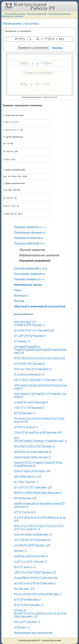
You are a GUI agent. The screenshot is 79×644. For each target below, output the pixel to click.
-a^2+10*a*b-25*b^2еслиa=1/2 (32, 540)
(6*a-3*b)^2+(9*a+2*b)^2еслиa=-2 (35, 446)
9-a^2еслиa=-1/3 (24, 589)
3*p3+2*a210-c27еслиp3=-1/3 (32, 471)
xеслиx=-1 (20, 551)
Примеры (57, 48)
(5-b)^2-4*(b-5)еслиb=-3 (29, 605)
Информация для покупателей (33, 633)
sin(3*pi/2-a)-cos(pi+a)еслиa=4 (33, 452)
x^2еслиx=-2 (22, 627)
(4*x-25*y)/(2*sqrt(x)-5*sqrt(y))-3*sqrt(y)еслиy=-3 (40, 439)
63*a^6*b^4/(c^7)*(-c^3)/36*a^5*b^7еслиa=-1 (30, 323)
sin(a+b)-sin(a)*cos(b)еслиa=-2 (33, 534)
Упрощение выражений (59, 14)
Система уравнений (26, 268)
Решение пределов (26, 227)
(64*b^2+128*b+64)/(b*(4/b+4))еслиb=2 (38, 493)
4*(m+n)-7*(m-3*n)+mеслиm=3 (33, 369)
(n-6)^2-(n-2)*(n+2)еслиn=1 (31, 562)
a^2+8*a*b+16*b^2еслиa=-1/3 (32, 545)
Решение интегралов (27, 238)
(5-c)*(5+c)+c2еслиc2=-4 (29, 374)
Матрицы (20, 295)
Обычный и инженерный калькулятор (40, 306)
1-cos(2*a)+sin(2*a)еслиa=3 (31, 402)
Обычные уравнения (32, 250)
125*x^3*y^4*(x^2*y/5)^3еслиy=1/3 (35, 572)
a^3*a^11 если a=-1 (26, 427)
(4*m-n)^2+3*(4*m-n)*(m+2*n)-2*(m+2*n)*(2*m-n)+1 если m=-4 (39, 527)
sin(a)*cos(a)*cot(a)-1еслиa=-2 (33, 457)
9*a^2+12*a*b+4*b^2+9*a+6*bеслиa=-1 (38, 594)
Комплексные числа (28, 285)
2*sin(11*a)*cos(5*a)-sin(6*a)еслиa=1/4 (38, 432)
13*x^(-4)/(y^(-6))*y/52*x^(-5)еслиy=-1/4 (38, 380)
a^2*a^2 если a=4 (25, 512)
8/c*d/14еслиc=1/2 (25, 498)
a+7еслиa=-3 (22, 341)
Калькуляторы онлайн (15, 14)
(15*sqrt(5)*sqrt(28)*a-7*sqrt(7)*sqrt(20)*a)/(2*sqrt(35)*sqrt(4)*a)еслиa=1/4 (41, 350)
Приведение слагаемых (13, 16)
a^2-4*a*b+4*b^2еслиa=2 (29, 364)
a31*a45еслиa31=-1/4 (27, 476)
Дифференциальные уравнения (39, 255)
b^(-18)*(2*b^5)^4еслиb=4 (30, 336)
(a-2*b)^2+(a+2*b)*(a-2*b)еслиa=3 (35, 583)
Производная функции (28, 232)
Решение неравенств (27, 279)
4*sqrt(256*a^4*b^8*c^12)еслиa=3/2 (36, 578)
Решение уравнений (37, 14)
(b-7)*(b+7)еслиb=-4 (26, 482)
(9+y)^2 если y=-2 (25, 567)
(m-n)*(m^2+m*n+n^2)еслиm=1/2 (34, 330)
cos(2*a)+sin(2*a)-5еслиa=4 (31, 556)
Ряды (17, 290)
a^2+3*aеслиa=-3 (25, 413)
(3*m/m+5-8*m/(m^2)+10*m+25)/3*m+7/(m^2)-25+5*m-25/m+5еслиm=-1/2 (41, 613)
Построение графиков (28, 274)
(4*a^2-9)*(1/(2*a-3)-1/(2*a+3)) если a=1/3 (39, 358)
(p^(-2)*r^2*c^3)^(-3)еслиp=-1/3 (33, 487)
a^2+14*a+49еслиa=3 (27, 600)
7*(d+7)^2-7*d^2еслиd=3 (29, 408)
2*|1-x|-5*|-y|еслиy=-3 (27, 622)
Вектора (19, 301)
